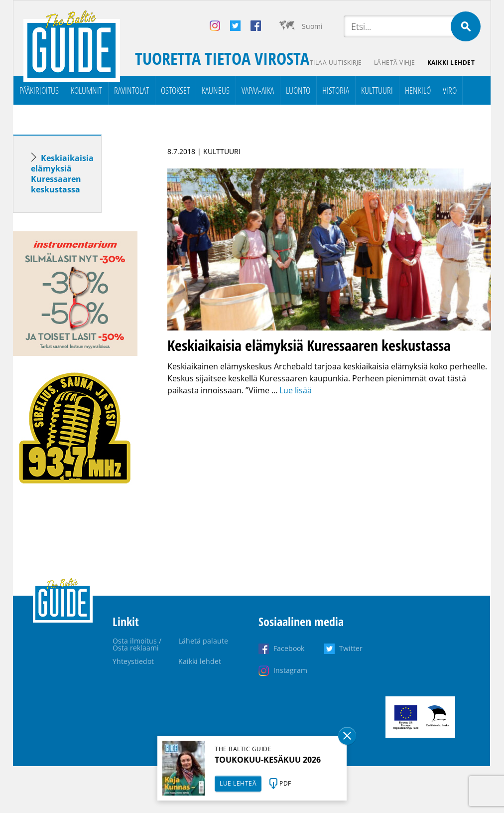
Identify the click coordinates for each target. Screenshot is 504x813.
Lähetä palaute (203, 641)
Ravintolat (131, 90)
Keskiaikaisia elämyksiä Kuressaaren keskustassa (62, 174)
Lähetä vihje (395, 63)
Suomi (312, 26)
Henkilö (418, 90)
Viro (450, 90)
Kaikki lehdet (451, 63)
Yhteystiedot (133, 661)
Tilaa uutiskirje (336, 63)
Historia (336, 90)
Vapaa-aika (258, 90)
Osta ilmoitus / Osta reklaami (137, 644)
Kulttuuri (377, 90)
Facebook (289, 648)
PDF (285, 783)
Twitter (351, 648)
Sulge (347, 736)
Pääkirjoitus (39, 90)
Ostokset (175, 90)
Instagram (290, 670)
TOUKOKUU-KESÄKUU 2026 (268, 760)
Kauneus (216, 90)
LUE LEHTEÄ (238, 783)
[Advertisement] (75, 660)
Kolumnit (86, 90)
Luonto (298, 90)
